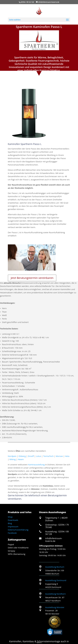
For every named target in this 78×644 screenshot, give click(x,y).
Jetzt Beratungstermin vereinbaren (32, 278)
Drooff (31, 456)
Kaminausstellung (36, 465)
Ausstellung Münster (55, 607)
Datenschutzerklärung (18, 530)
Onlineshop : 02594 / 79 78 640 (57, 526)
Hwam (21, 459)
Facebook (12, 533)
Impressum (13, 526)
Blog (10, 523)
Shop (10, 517)
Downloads (13, 520)
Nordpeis (12, 456)
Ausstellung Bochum (55, 567)
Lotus (39, 456)
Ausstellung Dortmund (56, 580)
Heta (67, 456)
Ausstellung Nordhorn (56, 594)
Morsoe (59, 456)
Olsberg (22, 456)
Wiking (13, 459)
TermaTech (48, 456)
